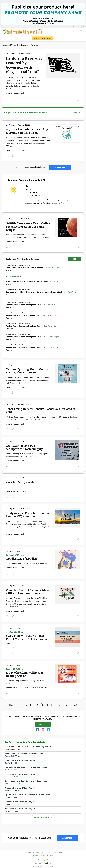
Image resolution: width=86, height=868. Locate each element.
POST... (75, 259)
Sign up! (43, 724)
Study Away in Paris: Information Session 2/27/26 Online (27, 515)
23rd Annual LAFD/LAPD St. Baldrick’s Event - (33, 268)
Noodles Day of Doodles (21, 559)
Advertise (60, 167)
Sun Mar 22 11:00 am (15, 555)
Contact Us (38, 855)
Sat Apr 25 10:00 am (15, 669)
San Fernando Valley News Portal (33, 688)
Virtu (8, 644)
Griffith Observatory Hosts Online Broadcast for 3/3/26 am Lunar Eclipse (28, 227)
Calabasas (23, 265)
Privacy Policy (48, 866)
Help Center (48, 855)
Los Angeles (10, 53)
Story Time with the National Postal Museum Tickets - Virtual (27, 637)
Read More (10, 271)
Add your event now (43, 818)
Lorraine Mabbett (13, 93)
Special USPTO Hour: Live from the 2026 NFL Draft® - (36, 282)
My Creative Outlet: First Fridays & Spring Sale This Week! (27, 131)
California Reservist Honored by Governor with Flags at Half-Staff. (24, 65)
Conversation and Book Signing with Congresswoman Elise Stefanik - (42, 293)
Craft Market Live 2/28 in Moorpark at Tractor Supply (24, 447)
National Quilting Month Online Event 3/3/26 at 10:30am (27, 371)
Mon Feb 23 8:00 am (15, 632)
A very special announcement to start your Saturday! (27, 563)
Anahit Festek (11, 688)
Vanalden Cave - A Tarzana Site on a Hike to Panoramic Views (28, 592)
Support (76, 113)
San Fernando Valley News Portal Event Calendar (25, 742)
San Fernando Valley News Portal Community (23, 259)
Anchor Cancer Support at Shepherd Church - (32, 305)
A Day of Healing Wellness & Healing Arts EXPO (24, 674)
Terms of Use (38, 866)
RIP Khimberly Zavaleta (21, 482)
